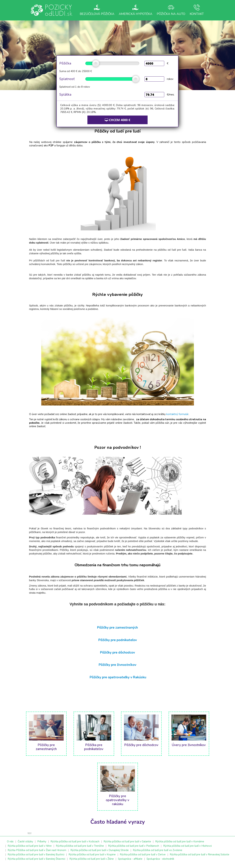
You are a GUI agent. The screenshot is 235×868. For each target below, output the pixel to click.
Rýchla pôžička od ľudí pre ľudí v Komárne (180, 845)
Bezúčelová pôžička (95, 12)
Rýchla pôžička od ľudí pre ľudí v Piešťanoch (134, 849)
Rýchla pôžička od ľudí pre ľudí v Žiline (92, 862)
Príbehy (42, 845)
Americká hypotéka (134, 12)
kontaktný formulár (177, 417)
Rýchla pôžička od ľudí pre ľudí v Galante (127, 845)
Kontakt (197, 10)
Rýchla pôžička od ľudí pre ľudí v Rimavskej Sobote (200, 858)
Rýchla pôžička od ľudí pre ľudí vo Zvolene (158, 853)
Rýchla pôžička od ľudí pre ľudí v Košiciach (75, 845)
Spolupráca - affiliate (130, 862)
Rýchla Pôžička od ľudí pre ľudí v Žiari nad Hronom (37, 853)
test (29, 837)
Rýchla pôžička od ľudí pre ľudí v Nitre (30, 849)
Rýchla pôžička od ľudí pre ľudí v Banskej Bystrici (36, 858)
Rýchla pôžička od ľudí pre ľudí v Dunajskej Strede (100, 853)
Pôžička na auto (170, 12)
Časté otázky (25, 845)
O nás (10, 845)
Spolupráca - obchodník (160, 862)
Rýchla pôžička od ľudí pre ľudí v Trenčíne (80, 849)
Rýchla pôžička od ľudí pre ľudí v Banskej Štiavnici (36, 862)
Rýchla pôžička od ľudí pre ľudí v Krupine (92, 858)
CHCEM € (117, 123)
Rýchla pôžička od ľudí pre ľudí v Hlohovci (187, 849)
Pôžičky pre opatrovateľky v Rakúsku (118, 680)
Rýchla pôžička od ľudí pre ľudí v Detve (143, 858)
